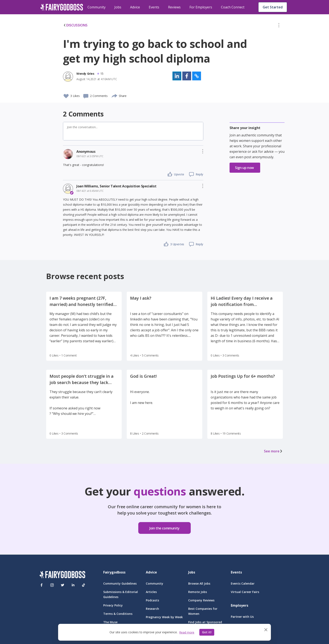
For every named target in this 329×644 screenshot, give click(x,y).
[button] (279, 26)
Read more (187, 632)
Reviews (174, 7)
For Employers (201, 7)
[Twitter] (63, 585)
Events (154, 7)
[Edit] (279, 26)
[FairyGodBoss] (62, 575)
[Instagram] (52, 585)
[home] (62, 7)
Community (97, 7)
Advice (135, 7)
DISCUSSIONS (75, 25)
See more (273, 451)
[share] (115, 95)
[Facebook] (42, 585)
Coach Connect (233, 7)
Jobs (118, 7)
